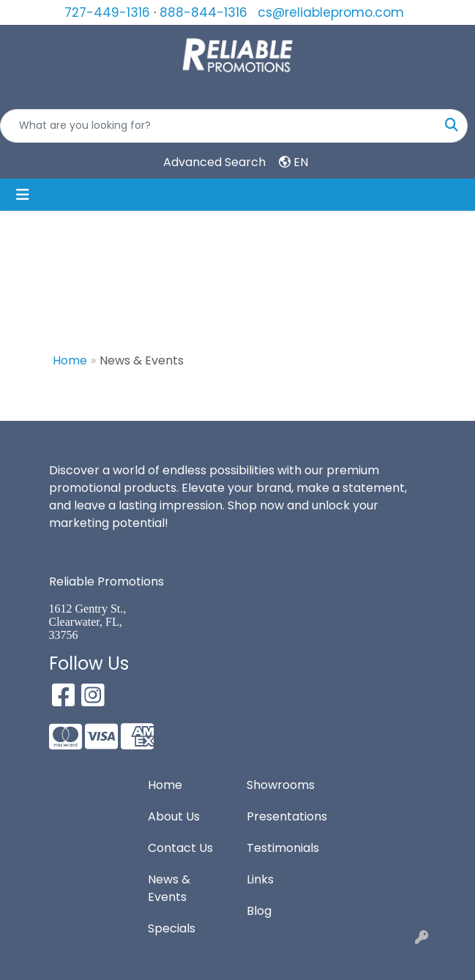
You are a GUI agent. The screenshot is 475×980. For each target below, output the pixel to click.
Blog (259, 911)
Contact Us (180, 848)
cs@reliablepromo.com (331, 12)
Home (70, 360)
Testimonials (283, 848)
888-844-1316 (203, 12)
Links (260, 879)
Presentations (287, 816)
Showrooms (281, 785)
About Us (174, 816)
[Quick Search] (218, 126)
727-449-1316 (107, 12)
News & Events (169, 888)
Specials (172, 928)
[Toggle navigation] (23, 195)
